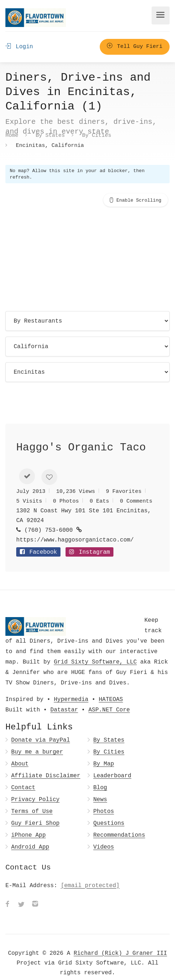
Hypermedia (71, 687)
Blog (100, 776)
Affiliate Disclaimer (46, 764)
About (20, 752)
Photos (104, 799)
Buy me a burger (37, 740)
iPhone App (28, 823)
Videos (104, 835)
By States (50, 135)
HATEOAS (111, 687)
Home (12, 135)
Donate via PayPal (41, 728)
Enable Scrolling (139, 200)
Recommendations (119, 823)
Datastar (64, 698)
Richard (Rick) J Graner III (120, 941)
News (100, 788)
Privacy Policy (35, 788)
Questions (109, 811)
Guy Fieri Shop (35, 811)
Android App (30, 835)
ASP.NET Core (109, 698)
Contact (23, 776)
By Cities (97, 135)
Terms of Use (32, 799)
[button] (27, 464)
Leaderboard (112, 764)
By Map (104, 752)
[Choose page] (87, 321)
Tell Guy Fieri (135, 47)
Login (19, 47)
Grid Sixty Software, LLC (95, 650)
